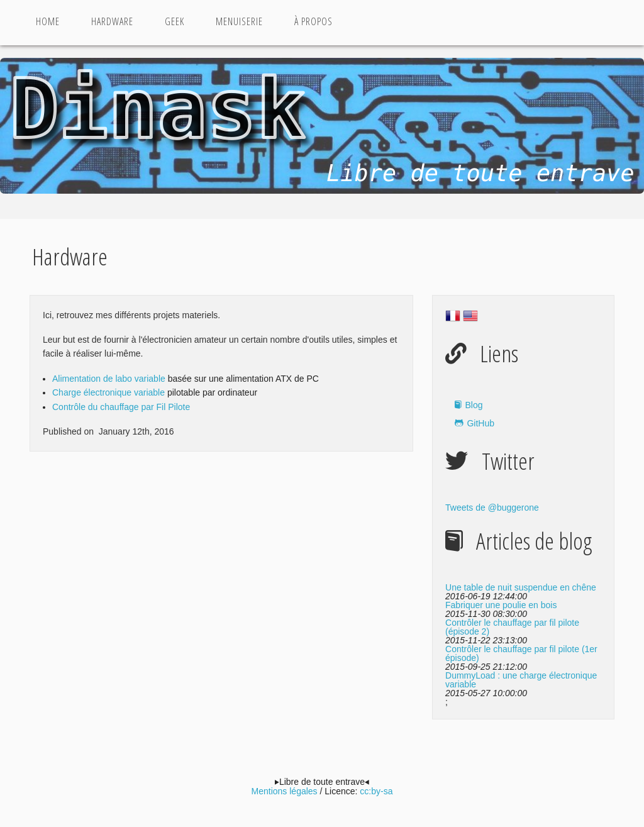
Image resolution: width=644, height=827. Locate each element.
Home (48, 21)
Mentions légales (285, 791)
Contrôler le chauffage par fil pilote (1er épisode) (521, 653)
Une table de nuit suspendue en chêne (521, 587)
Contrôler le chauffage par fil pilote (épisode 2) (512, 627)
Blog (474, 405)
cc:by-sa (376, 791)
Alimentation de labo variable (109, 379)
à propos (314, 21)
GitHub (480, 423)
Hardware (112, 21)
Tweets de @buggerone (492, 508)
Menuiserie (239, 21)
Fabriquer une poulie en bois (501, 605)
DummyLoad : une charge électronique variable (521, 680)
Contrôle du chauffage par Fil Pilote (121, 407)
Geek (175, 21)
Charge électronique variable (108, 392)
